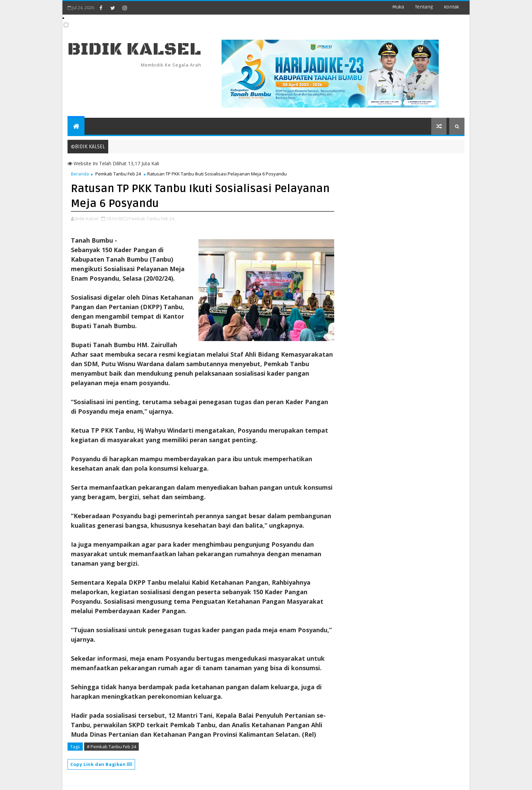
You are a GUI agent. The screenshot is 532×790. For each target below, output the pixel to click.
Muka (398, 7)
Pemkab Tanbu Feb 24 (118, 174)
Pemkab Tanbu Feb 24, (152, 219)
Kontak (451, 7)
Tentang (424, 7)
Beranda (80, 174)
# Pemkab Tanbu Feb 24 (111, 747)
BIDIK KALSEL (134, 49)
